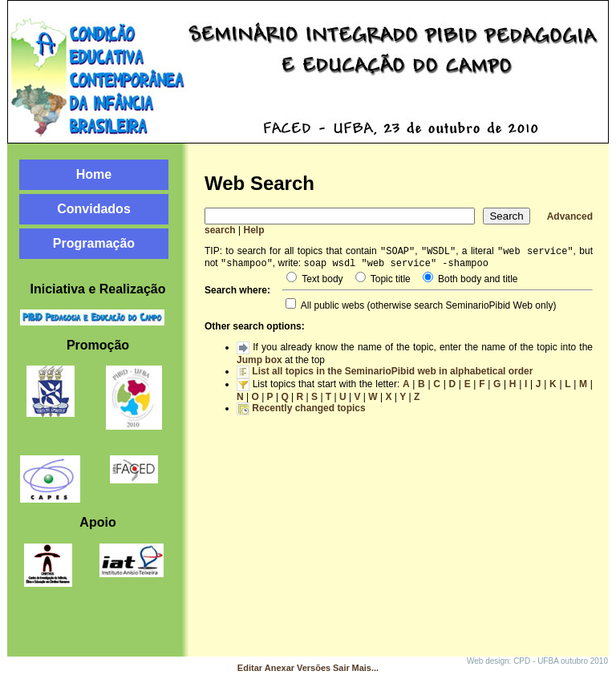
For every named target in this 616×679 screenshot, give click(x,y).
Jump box (259, 363)
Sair (341, 668)
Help (254, 230)
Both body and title (477, 282)
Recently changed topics (308, 411)
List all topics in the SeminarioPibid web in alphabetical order (392, 374)
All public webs (331, 309)
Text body (321, 282)
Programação (94, 243)
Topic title (389, 282)
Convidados (94, 209)
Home (94, 174)
